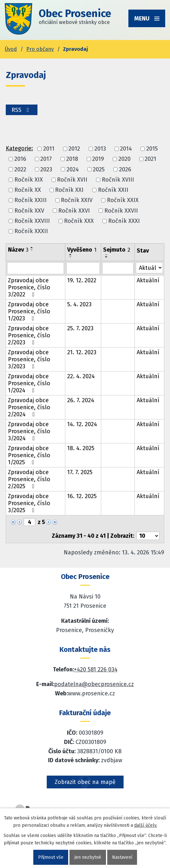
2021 (150, 159)
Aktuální (148, 280)
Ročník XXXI (124, 221)
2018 (72, 159)
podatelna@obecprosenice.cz (94, 684)
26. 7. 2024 (81, 400)
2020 (125, 159)
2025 (99, 169)
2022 (20, 169)
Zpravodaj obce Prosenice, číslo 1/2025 (29, 455)
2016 (20, 159)
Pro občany (40, 49)
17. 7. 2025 (80, 472)
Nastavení (122, 857)
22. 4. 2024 (81, 376)
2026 (125, 169)
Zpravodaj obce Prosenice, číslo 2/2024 (29, 407)
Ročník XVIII (118, 180)
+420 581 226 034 (96, 669)
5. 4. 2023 (79, 304)
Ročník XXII (113, 190)
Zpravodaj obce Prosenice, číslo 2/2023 (29, 335)
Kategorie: (19, 148)
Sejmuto (117, 250)
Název (18, 250)
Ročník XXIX (123, 200)
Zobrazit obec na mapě (85, 782)
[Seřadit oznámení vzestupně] (32, 247)
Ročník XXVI (74, 211)
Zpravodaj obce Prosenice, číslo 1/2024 (29, 383)
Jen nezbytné (88, 857)
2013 (100, 149)
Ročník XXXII (31, 231)
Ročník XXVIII (32, 221)
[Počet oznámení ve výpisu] (148, 536)
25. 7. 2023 (80, 328)
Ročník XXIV (77, 200)
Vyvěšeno (82, 250)
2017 (46, 159)
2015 (152, 149)
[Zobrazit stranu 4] (29, 522)
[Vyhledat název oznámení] (36, 268)
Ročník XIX (29, 180)
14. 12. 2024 (82, 424)
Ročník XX (28, 190)
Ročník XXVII (121, 211)
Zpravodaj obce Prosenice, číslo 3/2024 (29, 431)
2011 (49, 149)
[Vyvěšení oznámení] (83, 268)
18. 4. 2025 (81, 448)
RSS (22, 110)
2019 (98, 159)
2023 (46, 169)
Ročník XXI (69, 190)
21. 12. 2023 (82, 352)
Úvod (11, 49)
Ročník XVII (72, 180)
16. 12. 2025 (82, 496)
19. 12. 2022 (82, 280)
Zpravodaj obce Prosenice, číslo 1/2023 (29, 311)
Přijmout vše (51, 857)
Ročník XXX (79, 221)
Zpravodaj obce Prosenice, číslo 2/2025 (29, 479)
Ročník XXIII (31, 200)
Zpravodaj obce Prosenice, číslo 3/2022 (29, 287)
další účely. (146, 825)
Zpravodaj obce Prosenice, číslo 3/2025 (29, 503)
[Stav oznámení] (149, 268)
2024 (73, 169)
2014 (126, 149)
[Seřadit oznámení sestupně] (32, 250)
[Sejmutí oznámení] (118, 268)
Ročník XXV (29, 211)
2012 (74, 149)
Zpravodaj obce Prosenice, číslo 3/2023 (29, 359)
